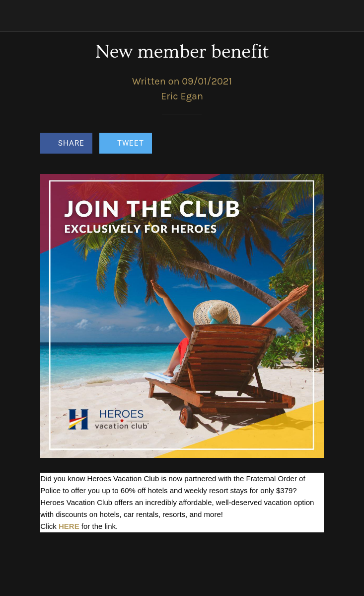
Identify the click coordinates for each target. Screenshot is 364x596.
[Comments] (312, 144)
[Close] (16, 16)
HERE (69, 526)
